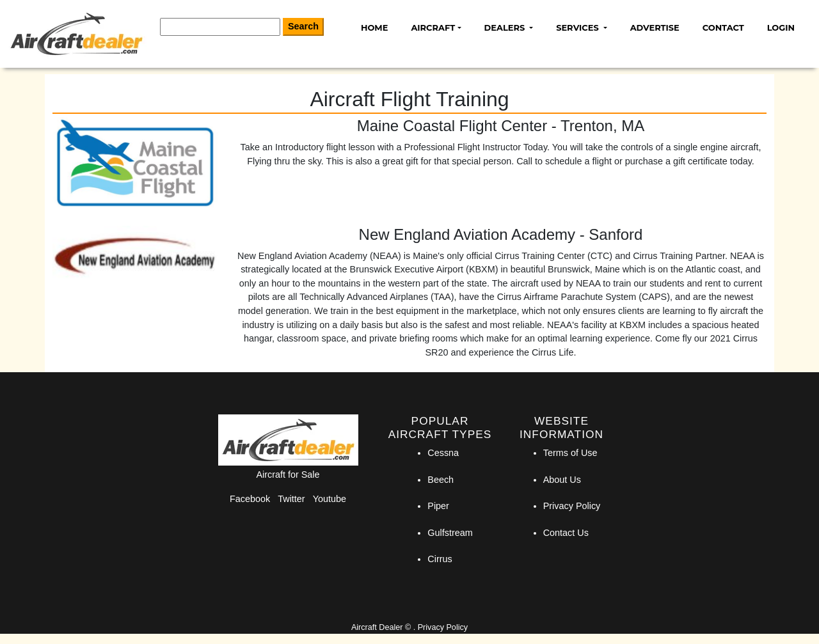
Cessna (443, 453)
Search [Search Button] (303, 26)
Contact (723, 27)
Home (374, 27)
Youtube (330, 499)
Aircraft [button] (433, 27)
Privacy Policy (572, 506)
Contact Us (566, 533)
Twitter (291, 499)
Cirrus (440, 559)
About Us (562, 480)
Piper (438, 506)
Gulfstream (450, 533)
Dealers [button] (506, 27)
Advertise (655, 27)
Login (781, 27)
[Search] (220, 27)
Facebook (250, 499)
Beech (441, 480)
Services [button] (578, 27)
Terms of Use (570, 453)
